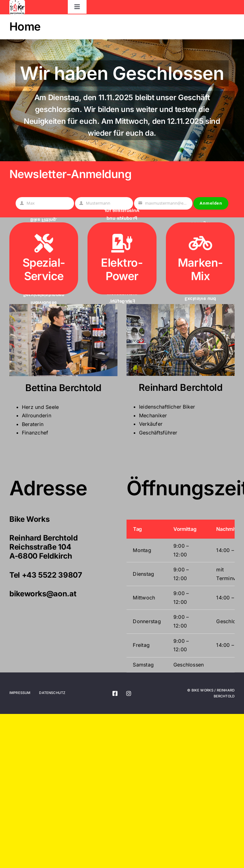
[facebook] (115, 693)
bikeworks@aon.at (43, 594)
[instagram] (129, 693)
